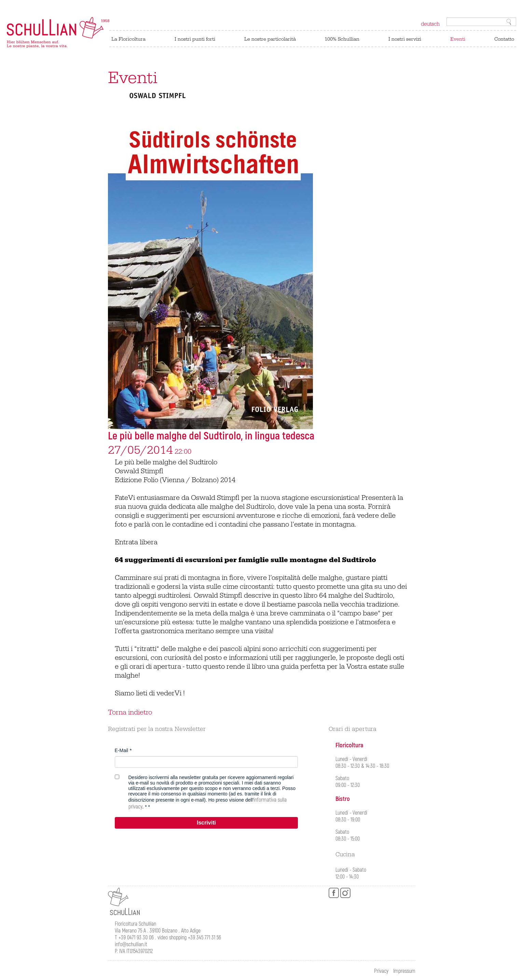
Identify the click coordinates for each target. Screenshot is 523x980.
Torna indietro (130, 712)
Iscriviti (206, 823)
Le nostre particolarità (270, 39)
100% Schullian (342, 39)
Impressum (404, 971)
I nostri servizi (405, 39)
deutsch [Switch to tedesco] (430, 24)
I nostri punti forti (195, 39)
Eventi (458, 39)
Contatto (504, 39)
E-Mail (122, 750)
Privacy (381, 971)
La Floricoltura (128, 39)
